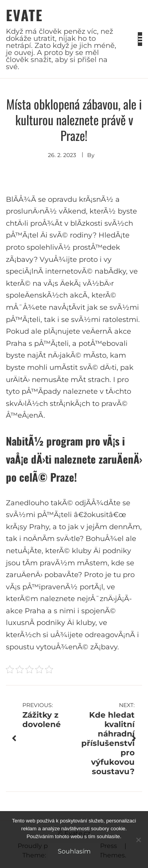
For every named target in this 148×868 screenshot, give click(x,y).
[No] (138, 840)
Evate (24, 15)
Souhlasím (74, 851)
